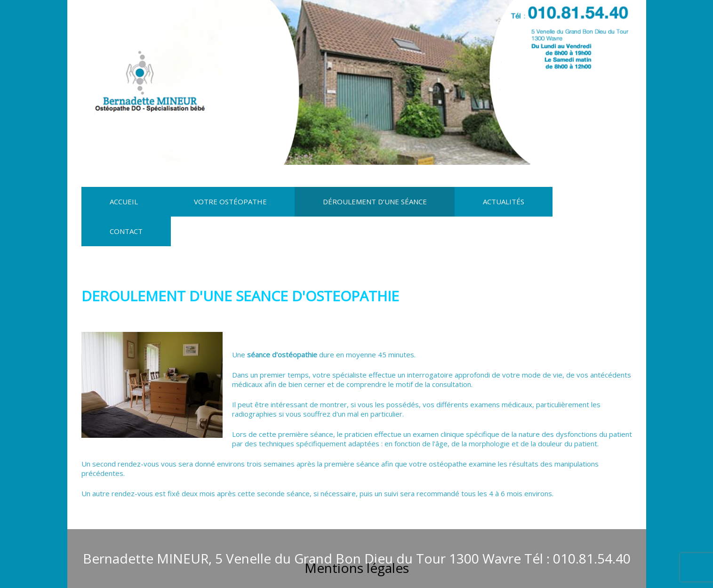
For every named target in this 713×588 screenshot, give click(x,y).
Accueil (124, 201)
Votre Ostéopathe (230, 201)
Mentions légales (357, 568)
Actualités (504, 201)
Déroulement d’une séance (375, 201)
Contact (126, 231)
